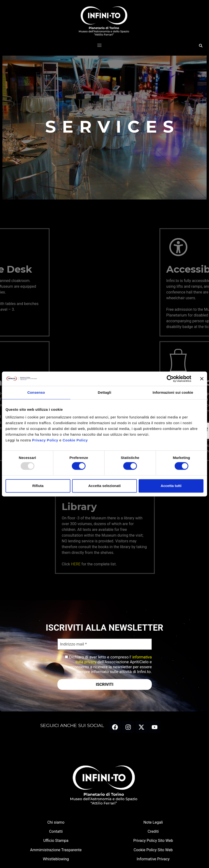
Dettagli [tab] (104, 392)
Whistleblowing (56, 859)
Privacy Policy (45, 440)
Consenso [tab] (36, 392)
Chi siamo (56, 823)
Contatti (56, 832)
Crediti (153, 832)
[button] (99, 46)
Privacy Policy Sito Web (153, 841)
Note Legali (153, 823)
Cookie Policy (75, 440)
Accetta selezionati (104, 486)
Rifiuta (38, 486)
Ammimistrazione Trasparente (56, 850)
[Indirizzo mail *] (105, 644)
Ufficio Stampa (56, 841)
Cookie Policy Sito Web (153, 850)
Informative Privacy (153, 859)
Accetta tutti (171, 486)
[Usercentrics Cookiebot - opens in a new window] (170, 379)
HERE (113, 564)
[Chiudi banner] (202, 379)
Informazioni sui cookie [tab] (173, 392)
